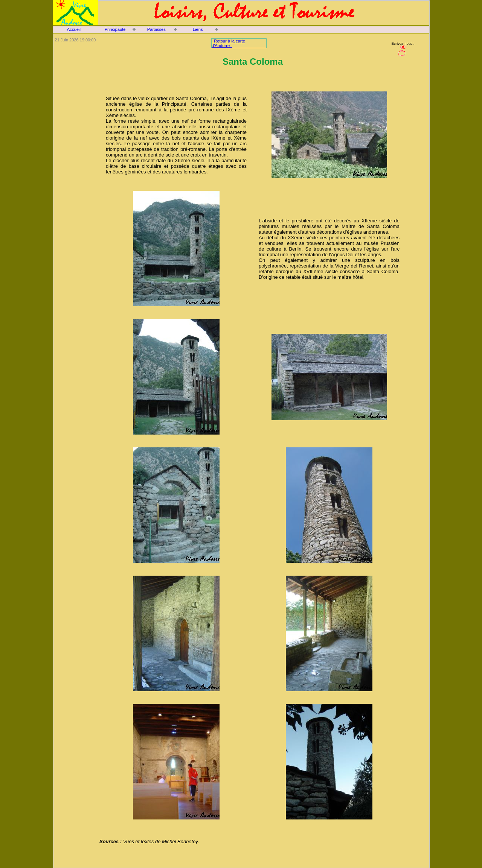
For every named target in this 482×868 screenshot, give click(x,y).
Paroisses (156, 29)
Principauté (115, 29)
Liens (198, 29)
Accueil (74, 29)
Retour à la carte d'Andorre (228, 43)
